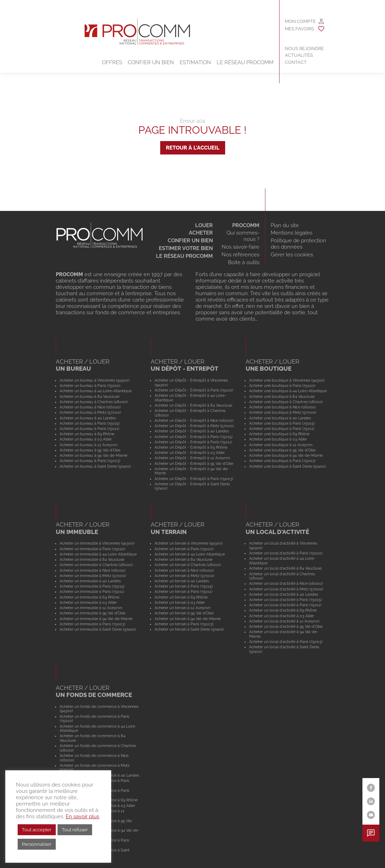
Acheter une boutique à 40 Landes (280, 418)
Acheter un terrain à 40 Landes (182, 581)
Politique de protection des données (298, 244)
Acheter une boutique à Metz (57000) (283, 412)
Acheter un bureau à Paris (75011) (89, 429)
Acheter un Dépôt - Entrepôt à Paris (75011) (193, 442)
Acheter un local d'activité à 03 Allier (282, 616)
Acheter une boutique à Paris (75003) (282, 461)
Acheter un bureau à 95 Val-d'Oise (90, 450)
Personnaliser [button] (37, 844)
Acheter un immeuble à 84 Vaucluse (92, 559)
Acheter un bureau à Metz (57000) (90, 412)
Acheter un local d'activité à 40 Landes (284, 594)
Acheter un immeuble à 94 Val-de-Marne (96, 619)
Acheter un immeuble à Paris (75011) (92, 591)
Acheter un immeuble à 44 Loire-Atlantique (98, 554)
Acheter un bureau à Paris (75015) (90, 423)
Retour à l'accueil (193, 148)
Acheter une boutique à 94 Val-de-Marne (286, 455)
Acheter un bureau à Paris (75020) (90, 386)
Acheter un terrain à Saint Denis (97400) (189, 629)
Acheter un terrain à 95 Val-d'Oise (184, 613)
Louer (204, 225)
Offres (112, 62)
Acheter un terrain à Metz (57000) (184, 576)
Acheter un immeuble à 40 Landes (90, 581)
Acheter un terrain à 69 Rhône (181, 597)
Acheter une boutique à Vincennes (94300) (287, 380)
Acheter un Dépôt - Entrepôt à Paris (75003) (194, 479)
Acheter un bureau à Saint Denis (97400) (95, 466)
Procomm (246, 225)
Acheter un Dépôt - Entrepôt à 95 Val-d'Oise (194, 463)
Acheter (201, 233)
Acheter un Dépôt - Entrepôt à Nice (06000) (194, 420)
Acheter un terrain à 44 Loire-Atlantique (190, 554)
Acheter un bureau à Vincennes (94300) (95, 380)
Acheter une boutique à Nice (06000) (282, 407)
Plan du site (285, 225)
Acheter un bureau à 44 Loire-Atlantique (96, 391)
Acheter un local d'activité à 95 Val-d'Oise (286, 626)
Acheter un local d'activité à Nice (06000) (286, 583)
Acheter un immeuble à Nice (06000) (93, 570)
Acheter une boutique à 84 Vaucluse (282, 396)
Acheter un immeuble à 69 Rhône (89, 597)
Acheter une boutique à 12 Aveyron (281, 445)
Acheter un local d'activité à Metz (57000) (286, 589)
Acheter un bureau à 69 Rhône (87, 434)
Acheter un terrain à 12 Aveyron (182, 608)
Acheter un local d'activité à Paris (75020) (286, 553)
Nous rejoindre (304, 48)
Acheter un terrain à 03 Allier (180, 602)
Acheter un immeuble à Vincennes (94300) (97, 543)
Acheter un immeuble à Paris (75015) (92, 586)
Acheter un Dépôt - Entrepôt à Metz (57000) (194, 426)
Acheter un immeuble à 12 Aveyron (91, 608)
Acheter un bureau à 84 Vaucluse (89, 396)
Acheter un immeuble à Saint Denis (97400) (98, 629)
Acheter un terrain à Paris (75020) (184, 549)
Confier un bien (151, 62)
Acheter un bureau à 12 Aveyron (88, 445)
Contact (296, 62)
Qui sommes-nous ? (243, 236)
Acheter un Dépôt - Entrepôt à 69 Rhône (191, 447)
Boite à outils (244, 262)
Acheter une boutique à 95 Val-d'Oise (282, 450)
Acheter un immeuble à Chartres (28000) (96, 565)
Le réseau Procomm (184, 256)
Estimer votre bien (186, 248)
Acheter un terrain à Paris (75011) (184, 591)
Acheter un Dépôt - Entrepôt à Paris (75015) (194, 437)
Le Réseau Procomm (245, 62)
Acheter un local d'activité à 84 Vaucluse (285, 568)
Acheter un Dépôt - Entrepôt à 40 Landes (192, 431)
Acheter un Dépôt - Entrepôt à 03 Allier (190, 453)
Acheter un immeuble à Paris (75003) (92, 624)
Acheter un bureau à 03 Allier (86, 439)
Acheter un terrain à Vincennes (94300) (189, 543)
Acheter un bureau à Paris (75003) (90, 461)
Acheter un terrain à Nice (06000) (184, 570)
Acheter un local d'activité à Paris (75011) (285, 605)
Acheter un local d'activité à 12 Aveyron (284, 621)
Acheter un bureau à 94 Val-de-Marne (94, 455)
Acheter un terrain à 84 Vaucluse (184, 559)
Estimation (195, 62)
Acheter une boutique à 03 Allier (278, 439)
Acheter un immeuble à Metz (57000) (93, 576)
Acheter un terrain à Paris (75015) (184, 586)
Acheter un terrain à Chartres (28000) (188, 565)
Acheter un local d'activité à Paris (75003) (286, 642)
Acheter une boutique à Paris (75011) (282, 429)
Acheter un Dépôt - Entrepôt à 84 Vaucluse (193, 405)
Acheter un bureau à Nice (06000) (90, 407)
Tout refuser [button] (75, 830)
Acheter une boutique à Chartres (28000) (286, 402)
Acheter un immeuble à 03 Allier (88, 602)
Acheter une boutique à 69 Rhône (279, 434)
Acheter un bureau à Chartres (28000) (94, 402)
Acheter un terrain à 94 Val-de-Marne (188, 619)
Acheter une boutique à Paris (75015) (282, 423)
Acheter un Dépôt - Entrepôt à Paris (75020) (194, 390)
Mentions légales (291, 233)
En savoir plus (82, 816)
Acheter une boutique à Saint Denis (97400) (288, 466)
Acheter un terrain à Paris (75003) (184, 624)
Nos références (240, 255)
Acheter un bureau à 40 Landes (88, 418)
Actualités (299, 55)
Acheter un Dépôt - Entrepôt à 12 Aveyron (192, 458)
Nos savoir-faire (240, 247)
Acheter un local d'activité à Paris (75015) (285, 600)
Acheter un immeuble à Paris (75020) (92, 549)
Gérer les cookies (292, 255)
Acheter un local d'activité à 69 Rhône (283, 610)
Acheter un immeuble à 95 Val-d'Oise (92, 613)
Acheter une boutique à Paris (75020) (282, 386)
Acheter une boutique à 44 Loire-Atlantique (288, 391)
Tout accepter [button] (37, 830)
